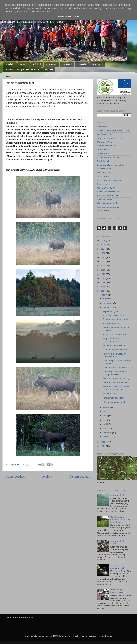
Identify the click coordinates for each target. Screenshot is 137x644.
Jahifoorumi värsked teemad (111, 138)
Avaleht (10, 64)
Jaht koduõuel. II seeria (114, 345)
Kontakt (49, 69)
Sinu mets (102, 184)
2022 (103, 257)
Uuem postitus (15, 477)
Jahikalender (103, 153)
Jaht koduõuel (109, 394)
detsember (108, 299)
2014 (103, 291)
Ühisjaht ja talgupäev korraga (117, 378)
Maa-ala (82, 64)
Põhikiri (37, 64)
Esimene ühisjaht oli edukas (116, 350)
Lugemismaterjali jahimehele (111, 165)
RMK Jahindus (104, 161)
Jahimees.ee (103, 150)
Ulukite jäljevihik (105, 173)
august (107, 407)
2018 (103, 274)
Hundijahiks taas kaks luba (115, 383)
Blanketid (67, 64)
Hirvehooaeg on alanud (114, 402)
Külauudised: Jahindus (108, 207)
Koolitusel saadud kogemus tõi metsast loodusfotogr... (116, 388)
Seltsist (23, 64)
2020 (103, 266)
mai (105, 420)
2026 (103, 240)
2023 (103, 253)
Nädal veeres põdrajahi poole (118, 567)
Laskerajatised (104, 169)
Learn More (64, 17)
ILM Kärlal (102, 127)
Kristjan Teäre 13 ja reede (115, 367)
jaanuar (107, 437)
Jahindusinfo (103, 211)
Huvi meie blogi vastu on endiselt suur (114, 355)
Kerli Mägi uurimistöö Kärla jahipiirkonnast (115, 373)
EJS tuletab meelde (112, 324)
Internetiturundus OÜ (23, 617)
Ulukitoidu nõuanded (107, 203)
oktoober (108, 307)
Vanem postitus (80, 477)
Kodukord (51, 64)
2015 (103, 287)
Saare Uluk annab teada (114, 335)
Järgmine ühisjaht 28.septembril (111, 340)
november (108, 303)
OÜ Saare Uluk (104, 142)
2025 (103, 245)
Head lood (97, 64)
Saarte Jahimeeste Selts (109, 192)
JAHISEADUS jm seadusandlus (22, 69)
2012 (103, 442)
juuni (106, 416)
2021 (103, 262)
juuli (105, 412)
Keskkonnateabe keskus (109, 157)
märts (106, 428)
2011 (103, 446)
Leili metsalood (104, 134)
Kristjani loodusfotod (107, 146)
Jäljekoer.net (103, 176)
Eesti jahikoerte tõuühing (109, 180)
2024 (103, 249)
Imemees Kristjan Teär (113, 315)
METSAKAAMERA (106, 188)
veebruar (108, 433)
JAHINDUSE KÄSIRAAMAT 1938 (113, 131)
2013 (103, 295)
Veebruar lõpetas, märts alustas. (119, 591)
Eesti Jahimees (105, 199)
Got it (78, 17)
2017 (103, 278)
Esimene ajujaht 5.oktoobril (115, 319)
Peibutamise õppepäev (114, 398)
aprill (106, 424)
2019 (103, 270)
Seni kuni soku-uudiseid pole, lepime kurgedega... (120, 519)
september (108, 311)
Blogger (109, 636)
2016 (103, 282)
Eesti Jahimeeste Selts (108, 196)
